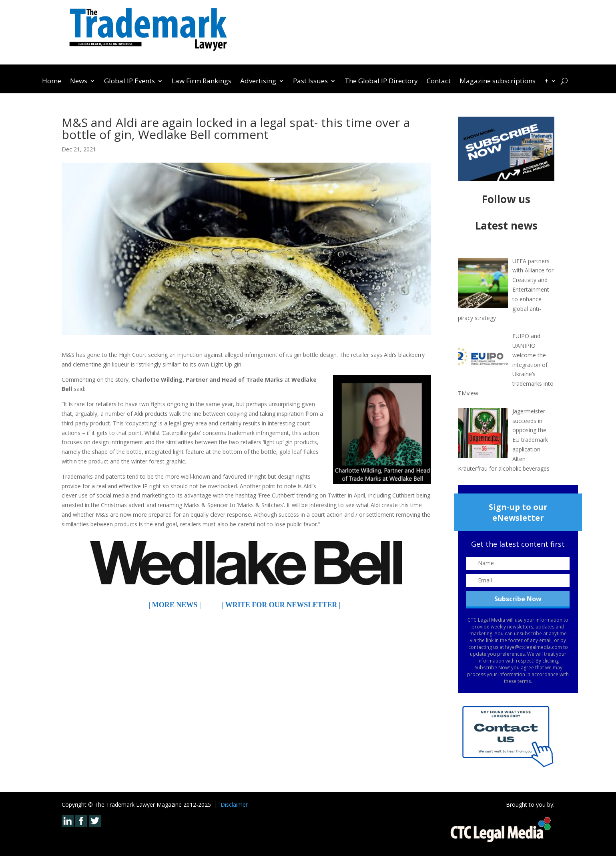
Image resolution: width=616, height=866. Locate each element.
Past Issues (310, 82)
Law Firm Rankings (202, 82)
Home (52, 82)
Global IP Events (129, 82)
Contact (439, 82)
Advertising (258, 82)
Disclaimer (234, 805)
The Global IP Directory (381, 82)
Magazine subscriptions (498, 82)
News (79, 82)
